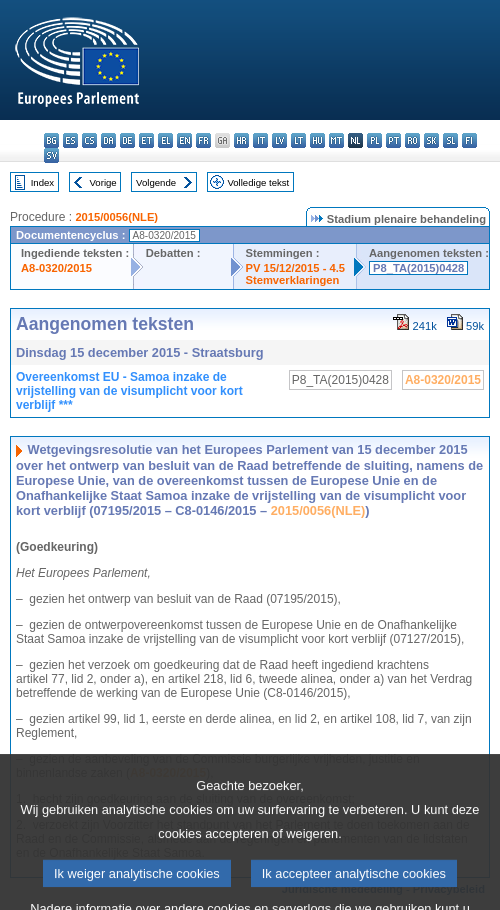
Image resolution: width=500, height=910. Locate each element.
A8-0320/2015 (56, 268)
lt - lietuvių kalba (298, 140)
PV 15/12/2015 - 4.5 (296, 268)
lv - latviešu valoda (279, 140)
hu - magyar (317, 140)
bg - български (51, 140)
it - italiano (260, 140)
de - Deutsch (127, 140)
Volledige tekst (258, 182)
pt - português (393, 140)
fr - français (203, 140)
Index (42, 182)
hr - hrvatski (241, 140)
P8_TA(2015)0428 (418, 268)
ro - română (412, 140)
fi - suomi (469, 140)
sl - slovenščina (450, 140)
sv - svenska (51, 155)
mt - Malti (336, 140)
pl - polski (374, 140)
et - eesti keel (146, 140)
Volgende (156, 182)
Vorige (103, 182)
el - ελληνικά (165, 140)
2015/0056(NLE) (116, 217)
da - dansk (108, 140)
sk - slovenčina (431, 140)
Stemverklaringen (293, 280)
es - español (70, 140)
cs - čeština (89, 140)
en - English (184, 140)
